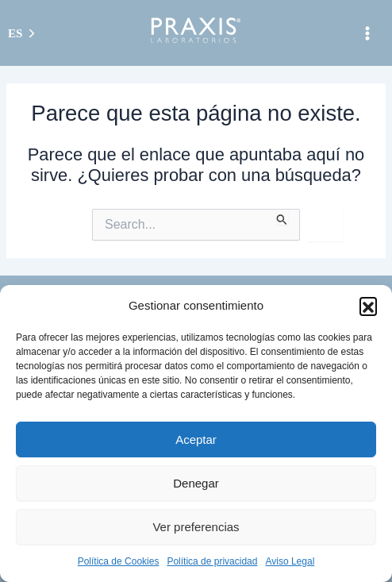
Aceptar (196, 439)
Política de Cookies (119, 561)
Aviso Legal (290, 561)
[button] (368, 306)
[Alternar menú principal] (367, 33)
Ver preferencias (196, 527)
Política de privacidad (212, 561)
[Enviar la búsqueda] (282, 217)
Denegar (196, 483)
